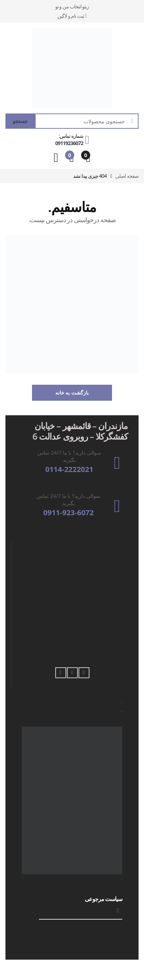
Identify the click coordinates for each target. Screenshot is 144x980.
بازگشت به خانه (72, 393)
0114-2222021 (69, 469)
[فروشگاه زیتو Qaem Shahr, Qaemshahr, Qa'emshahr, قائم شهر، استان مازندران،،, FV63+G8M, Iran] (72, 605)
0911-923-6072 (69, 513)
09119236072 (69, 143)
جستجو (20, 121)
